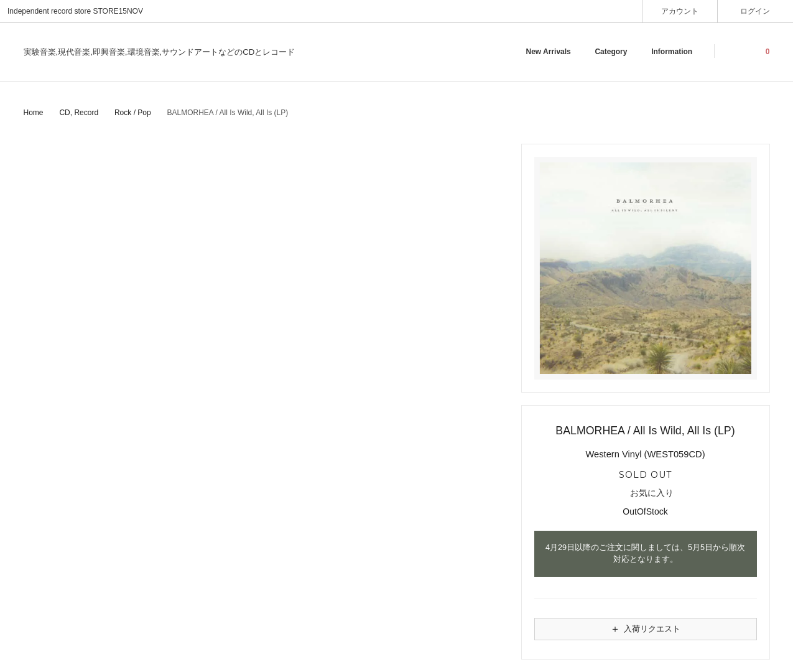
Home (34, 113)
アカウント (680, 11)
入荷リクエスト (645, 629)
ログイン (755, 11)
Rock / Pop (133, 113)
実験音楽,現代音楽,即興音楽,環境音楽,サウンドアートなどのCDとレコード (160, 52)
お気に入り (645, 493)
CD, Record (79, 113)
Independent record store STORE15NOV (75, 11)
